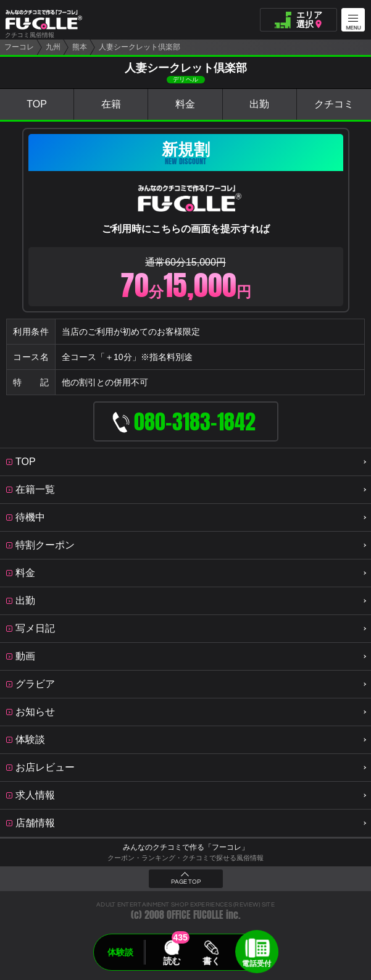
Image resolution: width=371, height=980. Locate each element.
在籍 (111, 104)
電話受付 (257, 963)
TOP (37, 104)
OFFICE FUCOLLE (195, 915)
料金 (185, 104)
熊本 (80, 47)
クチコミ (334, 104)
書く (212, 961)
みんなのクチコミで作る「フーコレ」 (186, 847)
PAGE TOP (186, 882)
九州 (53, 47)
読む (172, 961)
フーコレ (19, 47)
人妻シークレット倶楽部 (140, 47)
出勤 (259, 104)
